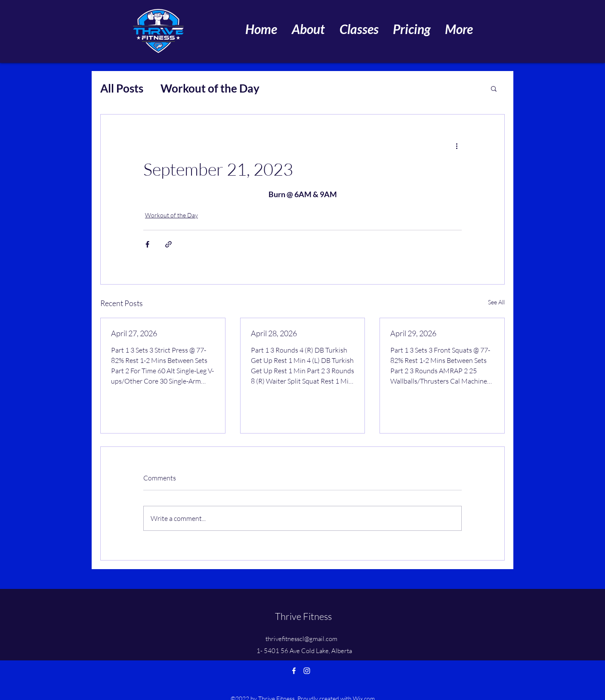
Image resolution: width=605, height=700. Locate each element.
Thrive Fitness (303, 616)
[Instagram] (307, 671)
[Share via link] (168, 244)
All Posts (122, 88)
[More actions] (457, 146)
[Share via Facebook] (147, 244)
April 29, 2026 (413, 333)
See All (496, 302)
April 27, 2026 (134, 333)
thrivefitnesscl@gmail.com (301, 639)
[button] (494, 88)
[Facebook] (294, 671)
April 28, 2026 (274, 333)
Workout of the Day (210, 88)
